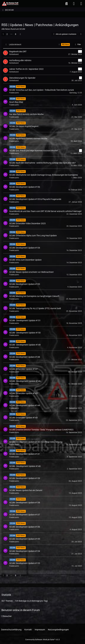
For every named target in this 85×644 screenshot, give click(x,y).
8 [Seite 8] (16, 34)
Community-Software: (42, 640)
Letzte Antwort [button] (15, 44)
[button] (81, 34)
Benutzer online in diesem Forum (21, 610)
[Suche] (66, 4)
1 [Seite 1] (3, 34)
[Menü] (81, 4)
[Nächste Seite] (20, 34)
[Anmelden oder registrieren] (74, 4)
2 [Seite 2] (7, 34)
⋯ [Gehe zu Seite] (11, 34)
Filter (77, 45)
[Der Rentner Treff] (10, 4)
